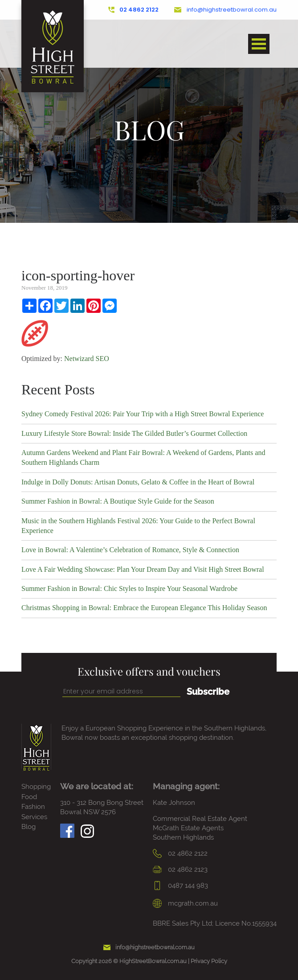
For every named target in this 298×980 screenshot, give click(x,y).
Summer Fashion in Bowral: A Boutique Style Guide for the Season (118, 501)
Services (34, 817)
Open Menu (259, 44)
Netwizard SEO (87, 359)
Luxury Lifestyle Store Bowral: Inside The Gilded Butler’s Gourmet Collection (134, 433)
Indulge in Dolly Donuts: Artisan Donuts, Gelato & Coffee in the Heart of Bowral (138, 482)
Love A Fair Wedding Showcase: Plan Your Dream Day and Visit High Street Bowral (143, 569)
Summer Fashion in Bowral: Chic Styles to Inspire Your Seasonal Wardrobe (129, 588)
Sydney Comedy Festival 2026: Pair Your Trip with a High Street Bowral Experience (143, 414)
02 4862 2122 (134, 10)
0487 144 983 (180, 886)
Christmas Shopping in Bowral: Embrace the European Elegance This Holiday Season (144, 608)
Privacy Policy (209, 961)
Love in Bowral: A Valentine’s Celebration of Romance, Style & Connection (130, 550)
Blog (29, 827)
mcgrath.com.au (185, 903)
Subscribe (208, 692)
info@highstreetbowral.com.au (225, 10)
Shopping (36, 787)
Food (29, 797)
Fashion (33, 807)
